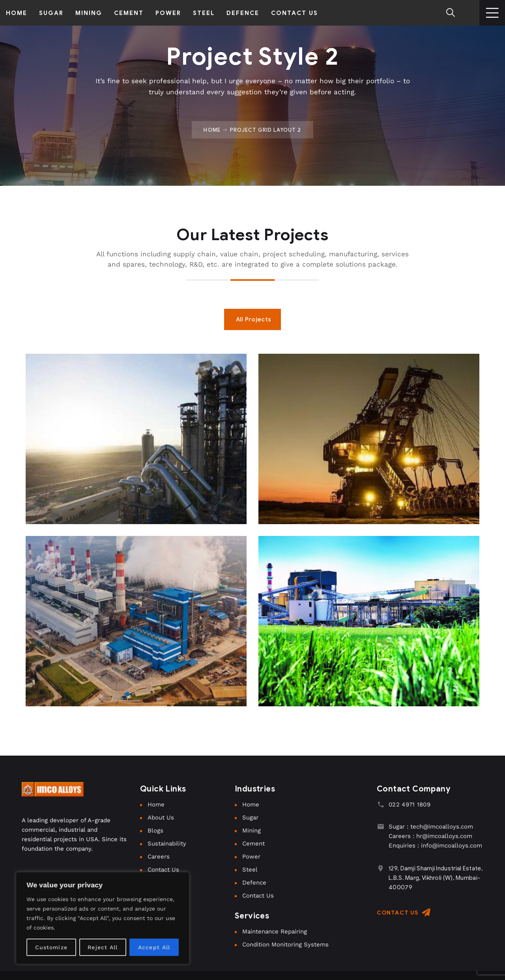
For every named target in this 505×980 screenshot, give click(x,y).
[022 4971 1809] (381, 804)
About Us (161, 818)
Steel (250, 870)
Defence (254, 883)
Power (251, 857)
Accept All (154, 947)
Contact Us (163, 870)
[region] (103, 918)
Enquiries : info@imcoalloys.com (435, 846)
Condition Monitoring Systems (285, 945)
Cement (253, 844)
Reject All (103, 947)
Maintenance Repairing (275, 931)
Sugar (250, 818)
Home (212, 130)
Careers (159, 857)
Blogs (155, 831)
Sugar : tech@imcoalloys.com (431, 827)
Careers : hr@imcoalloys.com (430, 836)
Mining (252, 831)
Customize (51, 947)
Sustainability (167, 844)
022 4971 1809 (410, 805)
